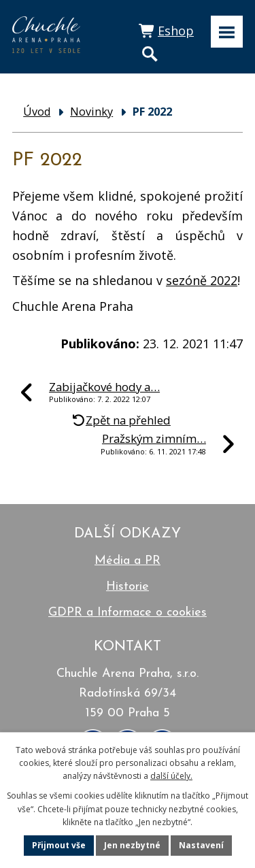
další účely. (171, 776)
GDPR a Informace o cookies (128, 613)
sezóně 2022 (202, 280)
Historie (128, 587)
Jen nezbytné (132, 845)
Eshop (176, 31)
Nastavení (201, 845)
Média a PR (128, 561)
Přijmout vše (59, 845)
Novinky (91, 112)
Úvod (37, 112)
